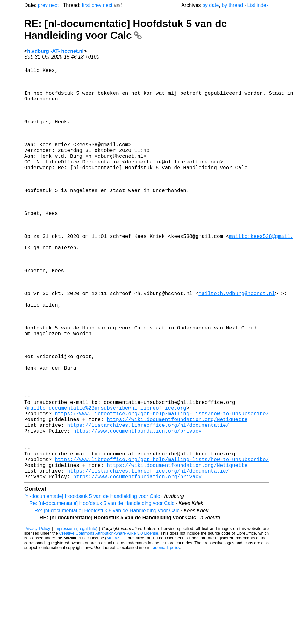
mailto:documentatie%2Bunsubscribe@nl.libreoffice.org (107, 484)
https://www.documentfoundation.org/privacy (137, 512)
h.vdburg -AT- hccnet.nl (55, 51)
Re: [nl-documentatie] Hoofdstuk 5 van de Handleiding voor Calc (102, 595)
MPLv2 (113, 630)
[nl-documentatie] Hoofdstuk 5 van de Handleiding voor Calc (92, 588)
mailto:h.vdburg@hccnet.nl (237, 344)
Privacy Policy (37, 620)
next (54, 5)
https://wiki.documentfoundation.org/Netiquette (177, 498)
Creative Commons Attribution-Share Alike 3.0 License (109, 625)
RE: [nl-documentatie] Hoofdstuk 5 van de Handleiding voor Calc (125, 29)
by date (211, 5)
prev (43, 5)
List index (258, 5)
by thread (232, 5)
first (86, 5)
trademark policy (165, 639)
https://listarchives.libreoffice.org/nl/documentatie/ (148, 505)
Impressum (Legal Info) (76, 620)
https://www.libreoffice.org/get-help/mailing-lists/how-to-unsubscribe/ (162, 491)
